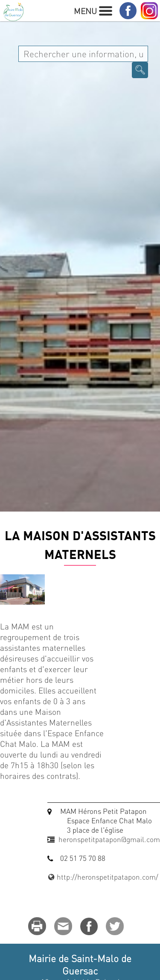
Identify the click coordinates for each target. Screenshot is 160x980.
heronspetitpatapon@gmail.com (109, 839)
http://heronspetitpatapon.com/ (103, 877)
